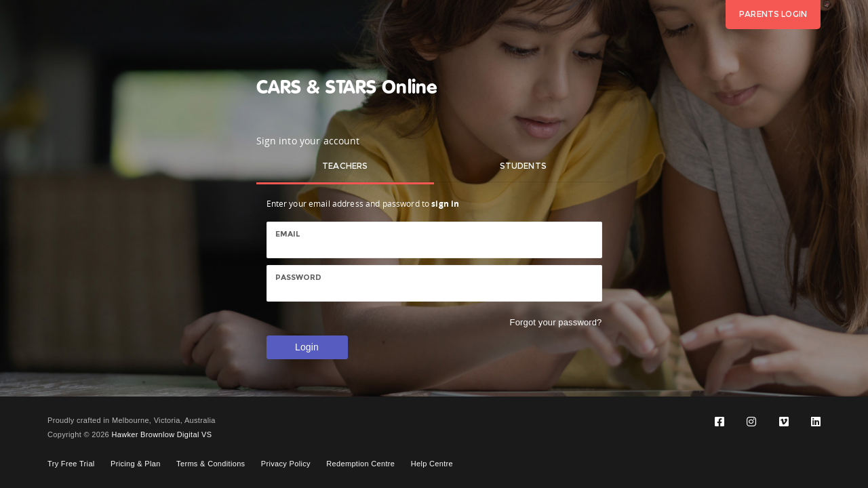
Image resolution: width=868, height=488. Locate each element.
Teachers (345, 166)
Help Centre (432, 464)
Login (307, 347)
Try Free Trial (71, 464)
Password (299, 277)
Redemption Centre (360, 464)
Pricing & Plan (136, 464)
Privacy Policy (286, 464)
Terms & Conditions (211, 464)
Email (288, 234)
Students (523, 166)
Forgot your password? (556, 322)
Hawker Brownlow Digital (155, 434)
